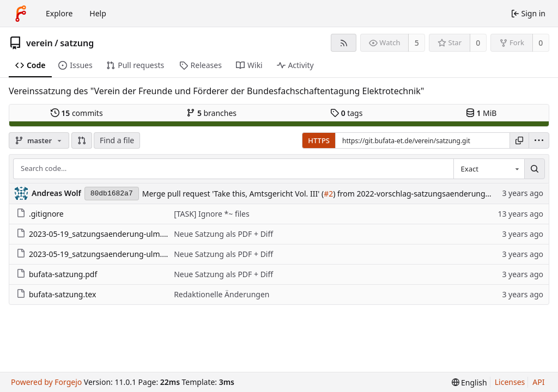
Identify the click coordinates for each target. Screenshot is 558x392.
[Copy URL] (519, 140)
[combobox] (489, 169)
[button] (82, 140)
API (538, 382)
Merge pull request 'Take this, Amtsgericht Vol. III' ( (233, 194)
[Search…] (535, 169)
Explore (59, 13)
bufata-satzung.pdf (57, 274)
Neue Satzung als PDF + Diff (223, 234)
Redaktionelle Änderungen (222, 294)
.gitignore (40, 214)
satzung (77, 43)
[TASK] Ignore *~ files (211, 214)
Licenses (510, 382)
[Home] (21, 14)
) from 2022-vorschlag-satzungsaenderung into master (431, 194)
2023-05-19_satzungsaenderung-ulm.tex (95, 254)
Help (98, 13)
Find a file (117, 140)
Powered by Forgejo (46, 382)
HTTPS (319, 140)
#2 (328, 194)
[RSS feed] (344, 43)
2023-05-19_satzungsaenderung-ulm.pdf (95, 234)
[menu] (539, 140)
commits (77, 113)
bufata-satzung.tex (56, 294)
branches (211, 113)
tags (346, 113)
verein (40, 43)
